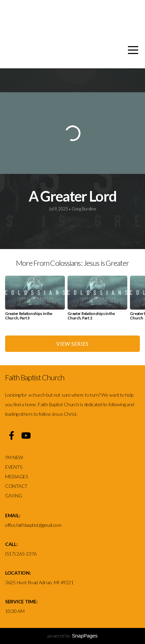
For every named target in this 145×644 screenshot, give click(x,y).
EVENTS (13, 467)
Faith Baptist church (75, 17)
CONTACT (16, 486)
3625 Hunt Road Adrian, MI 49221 (39, 582)
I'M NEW (15, 457)
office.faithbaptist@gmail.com (33, 525)
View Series (72, 344)
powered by (72, 636)
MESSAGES (17, 476)
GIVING (13, 496)
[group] (35, 300)
